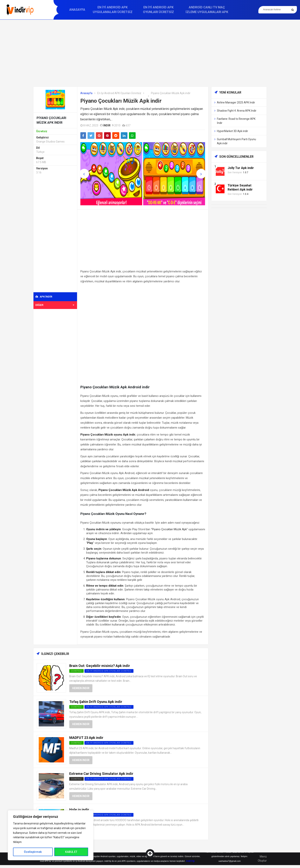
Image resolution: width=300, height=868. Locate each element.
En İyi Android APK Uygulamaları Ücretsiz (113, 10)
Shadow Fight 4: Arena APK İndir (237, 111)
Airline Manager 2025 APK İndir (236, 102)
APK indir (44, 297)
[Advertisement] (150, 53)
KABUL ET (71, 852)
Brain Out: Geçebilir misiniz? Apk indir (100, 666)
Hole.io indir (79, 810)
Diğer (55, 305)
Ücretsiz (76, 779)
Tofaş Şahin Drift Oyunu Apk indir (96, 702)
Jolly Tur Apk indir (241, 168)
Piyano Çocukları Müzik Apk (169, 529)
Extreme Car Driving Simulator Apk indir (101, 774)
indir (107, 125)
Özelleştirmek (33, 852)
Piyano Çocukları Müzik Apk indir (121, 101)
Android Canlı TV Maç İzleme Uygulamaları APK (207, 10)
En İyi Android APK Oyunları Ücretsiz (158, 10)
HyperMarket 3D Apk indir (232, 131)
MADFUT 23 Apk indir (86, 738)
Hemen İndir (81, 688)
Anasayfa (77, 10)
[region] (51, 835)
